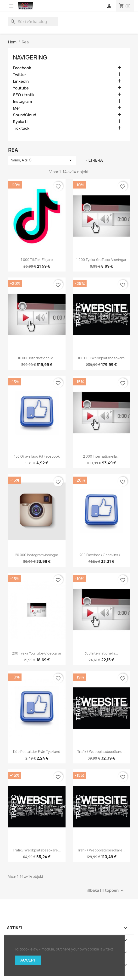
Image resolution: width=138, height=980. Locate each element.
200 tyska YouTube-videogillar (37, 653)
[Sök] (33, 22)
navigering (30, 57)
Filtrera (94, 160)
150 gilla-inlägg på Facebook (37, 456)
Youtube (21, 88)
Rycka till (21, 122)
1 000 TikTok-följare (37, 260)
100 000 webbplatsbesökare (101, 358)
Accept (28, 960)
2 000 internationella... (101, 456)
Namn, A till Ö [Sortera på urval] (42, 160)
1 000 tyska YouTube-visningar (101, 260)
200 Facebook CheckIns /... (101, 555)
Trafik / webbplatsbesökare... (101, 752)
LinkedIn (21, 81)
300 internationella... (101, 653)
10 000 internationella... (37, 358)
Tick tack (21, 128)
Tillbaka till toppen (105, 890)
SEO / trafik (24, 95)
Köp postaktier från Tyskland (37, 752)
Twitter (20, 75)
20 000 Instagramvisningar (37, 555)
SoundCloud (25, 115)
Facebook (22, 68)
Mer (17, 108)
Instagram (22, 102)
